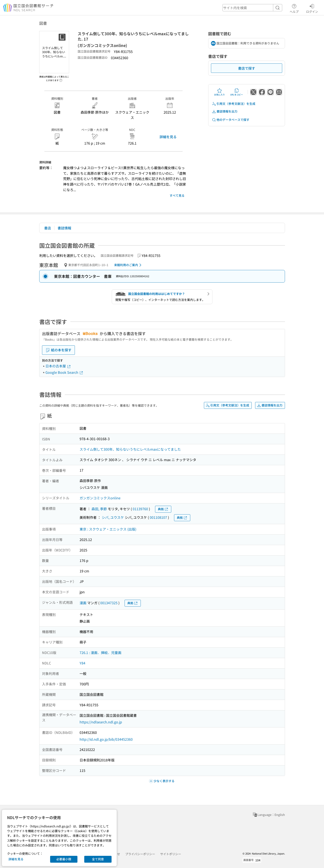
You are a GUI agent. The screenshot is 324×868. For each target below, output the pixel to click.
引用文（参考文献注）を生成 (234, 104)
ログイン (312, 8)
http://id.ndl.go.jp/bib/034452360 (106, 739)
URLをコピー (237, 92)
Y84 (82, 663)
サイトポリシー (171, 854)
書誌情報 (64, 228)
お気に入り (219, 92)
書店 (48, 228)
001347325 (109, 603)
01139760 (140, 509)
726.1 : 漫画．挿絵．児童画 (100, 652)
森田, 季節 (99, 509)
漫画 (83, 603)
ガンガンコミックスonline (100, 498)
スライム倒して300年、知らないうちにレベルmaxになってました (130, 449)
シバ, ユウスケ (113, 517)
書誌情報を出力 (225, 111)
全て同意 (98, 859)
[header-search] (252, 8)
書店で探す (247, 68)
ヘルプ (294, 8)
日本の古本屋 (58, 366)
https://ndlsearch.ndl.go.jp (101, 722)
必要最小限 (64, 859)
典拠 (163, 509)
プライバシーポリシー (140, 854)
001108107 (158, 517)
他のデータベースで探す (231, 120)
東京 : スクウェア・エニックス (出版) (108, 529)
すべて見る (177, 195)
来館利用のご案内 (129, 265)
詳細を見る (168, 137)
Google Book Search (64, 372)
